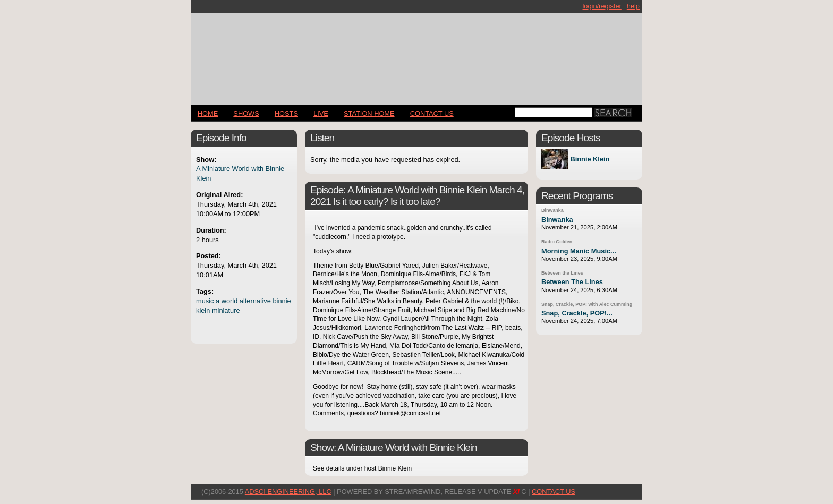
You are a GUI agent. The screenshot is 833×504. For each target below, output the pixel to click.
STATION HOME (369, 113)
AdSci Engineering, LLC (288, 492)
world (230, 301)
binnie (282, 301)
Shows (246, 113)
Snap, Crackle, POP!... (577, 313)
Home (208, 113)
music (205, 301)
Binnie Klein (590, 159)
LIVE (321, 113)
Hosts (286, 113)
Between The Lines (572, 282)
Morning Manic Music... (579, 251)
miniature (226, 310)
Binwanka (552, 210)
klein (203, 310)
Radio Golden (557, 242)
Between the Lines (562, 273)
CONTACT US (432, 113)
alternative (255, 301)
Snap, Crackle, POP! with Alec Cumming (587, 304)
